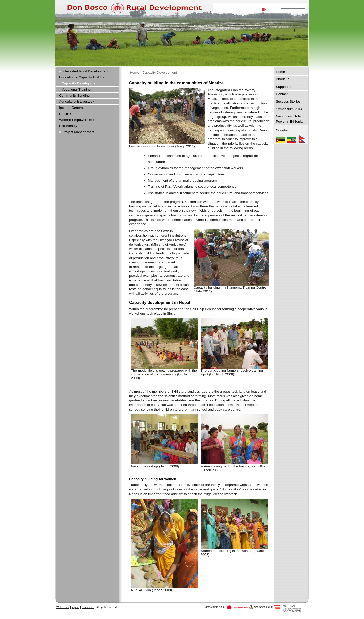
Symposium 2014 (289, 109)
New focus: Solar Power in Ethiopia (289, 119)
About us (283, 79)
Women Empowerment (77, 120)
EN (264, 9)
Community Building (74, 95)
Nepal (302, 139)
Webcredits (63, 607)
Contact (282, 94)
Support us (284, 87)
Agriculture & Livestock (77, 102)
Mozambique (280, 139)
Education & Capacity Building (82, 77)
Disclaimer (88, 607)
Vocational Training (76, 89)
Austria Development (240, 607)
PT (264, 13)
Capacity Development (160, 72)
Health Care (68, 114)
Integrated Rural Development (85, 71)
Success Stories (288, 102)
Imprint (75, 607)
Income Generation (74, 108)
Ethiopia (292, 139)
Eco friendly (68, 126)
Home (134, 72)
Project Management (78, 132)
